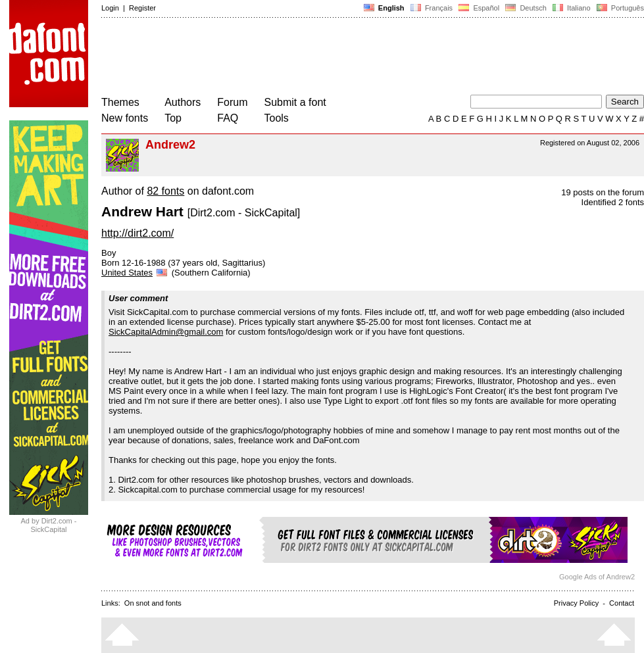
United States (135, 273)
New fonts (125, 118)
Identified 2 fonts (613, 202)
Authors (183, 102)
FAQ (228, 118)
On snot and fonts (153, 603)
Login (110, 8)
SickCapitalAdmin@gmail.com (166, 332)
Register (142, 8)
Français (432, 8)
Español (479, 8)
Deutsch (526, 8)
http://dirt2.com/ (137, 233)
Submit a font (295, 102)
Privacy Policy (576, 603)
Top (173, 118)
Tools (277, 118)
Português (619, 8)
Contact (622, 603)
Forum (232, 102)
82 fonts (165, 191)
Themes (120, 102)
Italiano (572, 8)
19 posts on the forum (603, 192)
